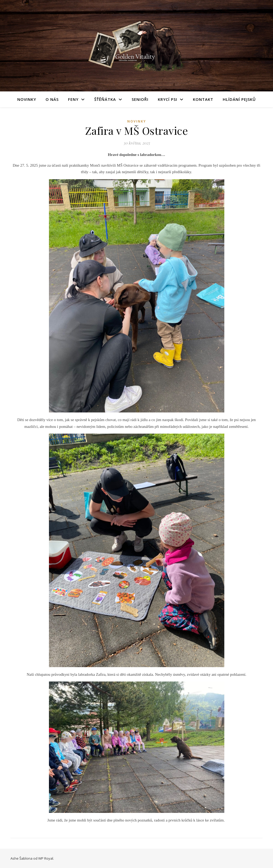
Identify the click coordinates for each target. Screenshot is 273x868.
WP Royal (46, 858)
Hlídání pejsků (239, 99)
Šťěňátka (105, 99)
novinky (137, 121)
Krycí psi (168, 99)
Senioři (140, 99)
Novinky (27, 99)
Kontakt (203, 99)
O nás (52, 99)
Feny (73, 99)
